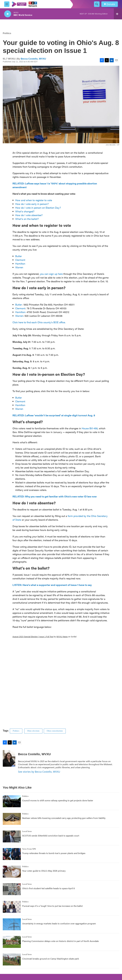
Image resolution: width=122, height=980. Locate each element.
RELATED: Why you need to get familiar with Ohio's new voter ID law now (55, 496)
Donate (111, 4)
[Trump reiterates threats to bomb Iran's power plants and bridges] (12, 854)
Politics (7, 33)
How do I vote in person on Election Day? (38, 208)
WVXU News (62, 637)
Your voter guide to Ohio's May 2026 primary (44, 871)
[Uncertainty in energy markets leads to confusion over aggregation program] (12, 924)
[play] (8, 14)
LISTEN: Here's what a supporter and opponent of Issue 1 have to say (52, 585)
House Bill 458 (90, 428)
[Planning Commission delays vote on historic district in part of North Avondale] (12, 942)
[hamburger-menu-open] (7, 4)
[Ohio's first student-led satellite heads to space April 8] (12, 889)
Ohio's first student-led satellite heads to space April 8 (48, 888)
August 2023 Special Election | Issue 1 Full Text (33, 637)
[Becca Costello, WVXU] (9, 758)
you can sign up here (51, 274)
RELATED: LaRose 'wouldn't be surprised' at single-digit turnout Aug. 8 (54, 415)
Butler (19, 256)
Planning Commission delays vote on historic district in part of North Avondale (60, 941)
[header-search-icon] (97, 4)
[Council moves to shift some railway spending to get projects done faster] (12, 801)
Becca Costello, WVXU (33, 59)
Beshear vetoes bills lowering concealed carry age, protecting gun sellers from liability (64, 818)
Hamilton (21, 264)
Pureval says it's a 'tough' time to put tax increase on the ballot (52, 906)
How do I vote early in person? (32, 204)
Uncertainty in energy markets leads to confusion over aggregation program (59, 923)
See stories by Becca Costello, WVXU (39, 772)
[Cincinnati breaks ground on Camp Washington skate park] (12, 960)
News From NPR (29, 849)
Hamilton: (21, 312)
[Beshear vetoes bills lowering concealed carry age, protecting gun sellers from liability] (12, 819)
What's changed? (25, 211)
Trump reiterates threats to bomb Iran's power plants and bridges (54, 853)
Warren (20, 267)
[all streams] (118, 14)
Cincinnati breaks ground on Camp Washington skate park (51, 959)
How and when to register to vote (34, 200)
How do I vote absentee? (29, 215)
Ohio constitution (55, 731)
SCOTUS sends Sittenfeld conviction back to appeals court (51, 836)
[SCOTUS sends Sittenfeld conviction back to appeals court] (12, 836)
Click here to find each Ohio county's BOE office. (39, 322)
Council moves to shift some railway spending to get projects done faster (58, 800)
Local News (27, 831)
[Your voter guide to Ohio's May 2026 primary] (12, 872)
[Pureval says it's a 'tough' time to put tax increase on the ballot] (12, 907)
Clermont (21, 260)
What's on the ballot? (27, 219)
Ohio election (33, 731)
